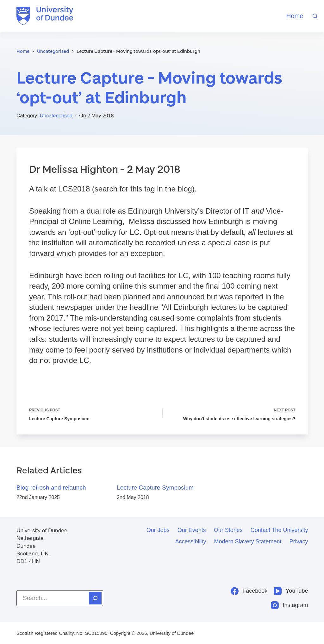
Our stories (228, 530)
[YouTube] (291, 591)
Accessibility (190, 541)
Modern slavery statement (248, 541)
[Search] (315, 16)
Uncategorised (56, 116)
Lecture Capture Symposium (155, 488)
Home (295, 16)
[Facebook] (249, 591)
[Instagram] (290, 605)
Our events (192, 530)
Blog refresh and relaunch (51, 488)
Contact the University (279, 530)
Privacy (299, 541)
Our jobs (158, 530)
